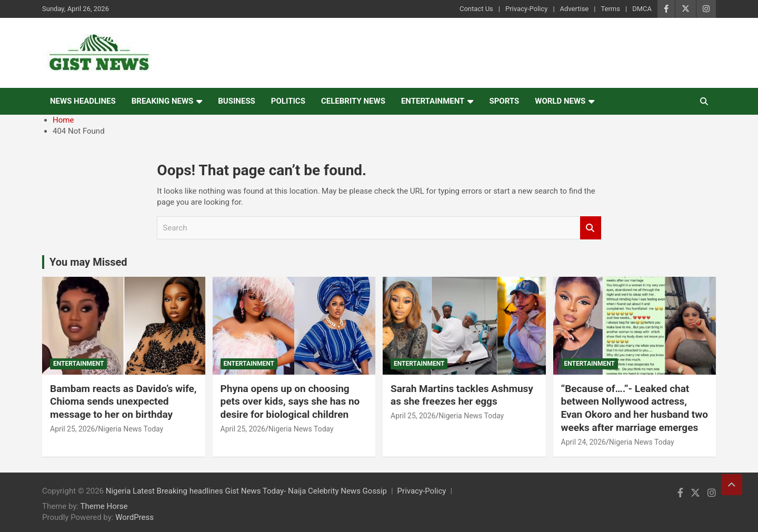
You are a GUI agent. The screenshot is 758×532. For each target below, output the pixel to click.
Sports (504, 101)
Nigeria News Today (131, 429)
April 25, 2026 (72, 429)
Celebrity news (353, 101)
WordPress (134, 517)
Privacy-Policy (526, 9)
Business (237, 101)
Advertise (575, 9)
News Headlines (83, 101)
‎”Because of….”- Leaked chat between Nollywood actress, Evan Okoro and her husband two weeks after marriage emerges (635, 408)
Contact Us (476, 9)
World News (560, 101)
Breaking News (163, 101)
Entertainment (433, 101)
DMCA (642, 9)
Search (591, 228)
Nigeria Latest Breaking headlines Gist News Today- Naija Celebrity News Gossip (246, 491)
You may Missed (88, 262)
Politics (288, 101)
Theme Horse (104, 506)
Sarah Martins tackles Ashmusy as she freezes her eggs (462, 395)
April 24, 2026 (584, 442)
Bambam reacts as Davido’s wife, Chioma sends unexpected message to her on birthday (123, 401)
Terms (610, 9)
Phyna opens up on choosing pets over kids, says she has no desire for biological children (290, 401)
